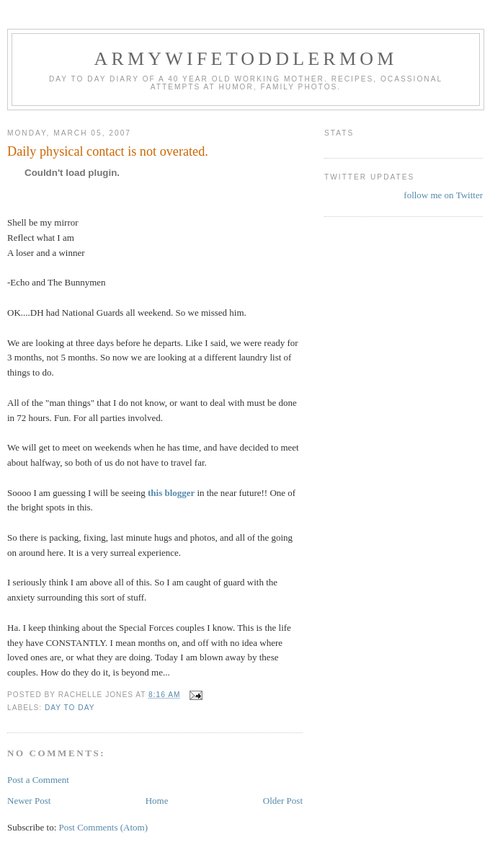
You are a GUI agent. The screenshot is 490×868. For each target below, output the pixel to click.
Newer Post (29, 801)
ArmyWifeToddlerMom (245, 59)
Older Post (283, 801)
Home (157, 801)
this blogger (172, 493)
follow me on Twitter (443, 195)
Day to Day (70, 708)
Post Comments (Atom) (104, 827)
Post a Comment (38, 780)
